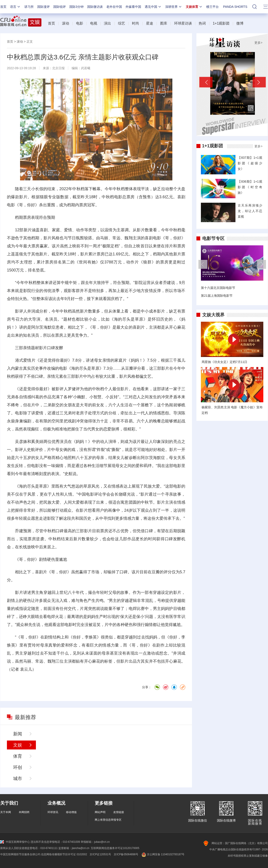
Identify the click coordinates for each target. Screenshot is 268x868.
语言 (15, 7)
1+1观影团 (221, 23)
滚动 (66, 23)
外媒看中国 (133, 7)
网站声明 (100, 812)
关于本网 (6, 812)
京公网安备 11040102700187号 (163, 854)
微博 (240, 23)
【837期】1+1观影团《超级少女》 (250, 163)
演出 (107, 23)
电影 (80, 23)
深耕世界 (174, 7)
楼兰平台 (212, 7)
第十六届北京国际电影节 (218, 288)
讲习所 (29, 7)
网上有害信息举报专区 (108, 820)
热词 (202, 23)
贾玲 (32, 645)
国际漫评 (43, 7)
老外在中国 (114, 7)
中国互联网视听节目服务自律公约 (20, 854)
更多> (258, 43)
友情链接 (119, 812)
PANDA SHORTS (235, 7)
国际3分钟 (76, 7)
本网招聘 (24, 812)
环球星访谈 (183, 23)
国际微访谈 (95, 7)
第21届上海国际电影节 (217, 296)
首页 (3, 7)
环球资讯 (53, 812)
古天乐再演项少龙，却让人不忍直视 (250, 211)
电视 (94, 23)
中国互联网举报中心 (15, 842)
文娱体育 (194, 7)
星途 (150, 23)
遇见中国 (153, 7)
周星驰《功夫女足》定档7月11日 (224, 362)
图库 (164, 23)
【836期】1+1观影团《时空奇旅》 (250, 187)
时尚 (136, 23)
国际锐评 (60, 7)
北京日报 (58, 68)
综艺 (122, 23)
